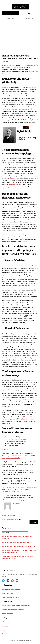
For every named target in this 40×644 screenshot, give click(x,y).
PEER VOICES (29, 19)
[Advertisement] (20, 33)
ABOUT (29, 13)
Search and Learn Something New (12, 519)
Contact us (5, 634)
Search (34, 522)
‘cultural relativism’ (19, 67)
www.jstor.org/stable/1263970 (14, 491)
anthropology (16, 185)
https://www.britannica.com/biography (14, 500)
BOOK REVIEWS (11, 19)
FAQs (3, 630)
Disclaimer (5, 626)
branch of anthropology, (15, 167)
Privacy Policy (6, 622)
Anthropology (6, 515)
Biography (13, 515)
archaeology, (26, 167)
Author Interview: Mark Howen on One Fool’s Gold (17, 542)
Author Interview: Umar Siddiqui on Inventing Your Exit (19, 546)
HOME (11, 13)
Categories (7, 528)
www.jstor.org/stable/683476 (11, 458)
